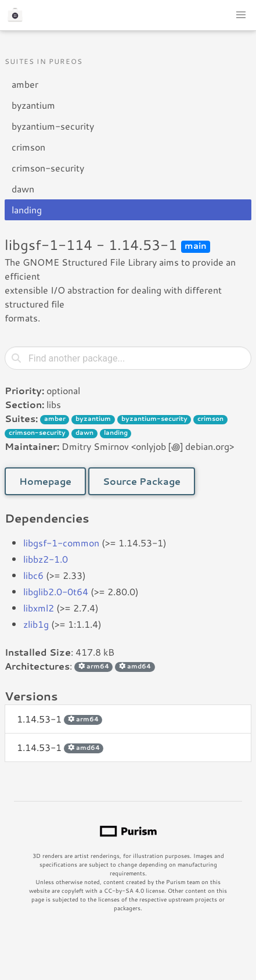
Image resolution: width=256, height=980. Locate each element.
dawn (23, 189)
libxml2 (39, 608)
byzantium (33, 105)
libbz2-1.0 (46, 559)
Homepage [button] (45, 481)
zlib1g (36, 624)
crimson (28, 147)
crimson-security (48, 168)
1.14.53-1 (60, 719)
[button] (241, 15)
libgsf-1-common (61, 543)
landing (27, 210)
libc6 (33, 575)
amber (25, 84)
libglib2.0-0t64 (56, 591)
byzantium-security (53, 126)
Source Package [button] (142, 481)
